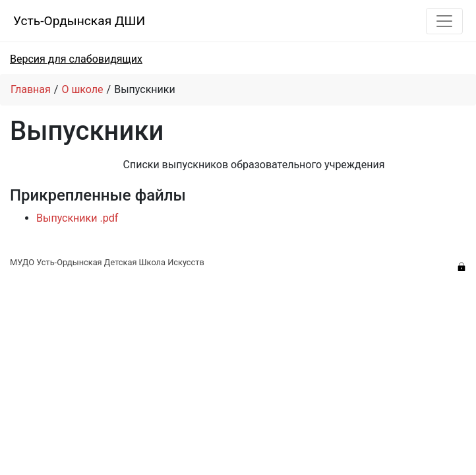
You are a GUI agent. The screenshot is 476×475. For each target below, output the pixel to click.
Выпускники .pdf (77, 218)
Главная (31, 89)
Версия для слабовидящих (76, 59)
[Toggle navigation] (444, 21)
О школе (82, 89)
